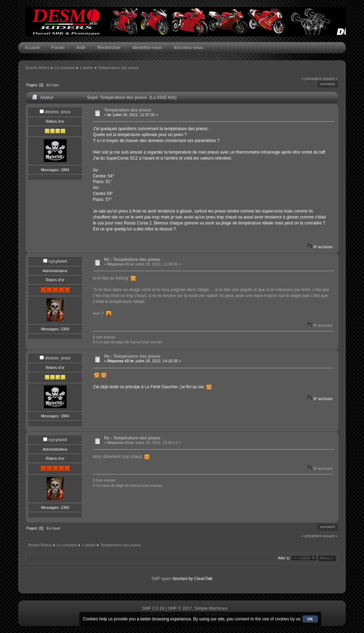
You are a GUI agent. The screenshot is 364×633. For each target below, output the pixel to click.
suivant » (330, 79)
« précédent (312, 79)
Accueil (32, 48)
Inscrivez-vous (188, 48)
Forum (58, 48)
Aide (81, 48)
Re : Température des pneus (132, 260)
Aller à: (284, 558)
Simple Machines (211, 608)
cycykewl (58, 261)
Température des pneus (128, 110)
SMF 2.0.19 (153, 608)
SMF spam (162, 579)
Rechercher (109, 48)
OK (310, 619)
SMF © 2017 (180, 608)
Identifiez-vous (147, 48)
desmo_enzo (58, 112)
